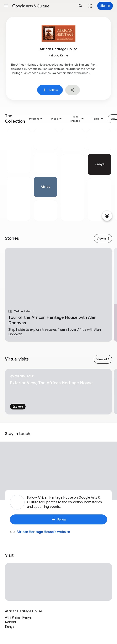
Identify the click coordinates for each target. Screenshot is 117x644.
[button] (6, 6)
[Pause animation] (107, 216)
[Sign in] (105, 6)
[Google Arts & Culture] (43, 6)
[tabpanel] (18, 175)
